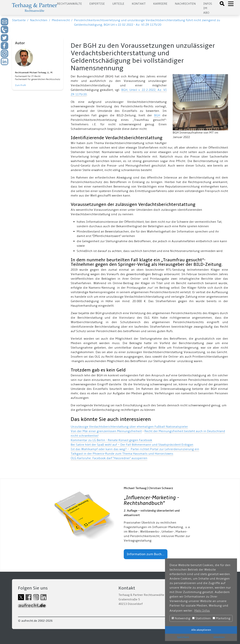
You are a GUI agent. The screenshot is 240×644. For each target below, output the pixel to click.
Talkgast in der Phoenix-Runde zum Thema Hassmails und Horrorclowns (122, 454)
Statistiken (201, 618)
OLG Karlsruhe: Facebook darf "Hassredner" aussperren (109, 458)
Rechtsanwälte (69, 4)
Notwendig (181, 618)
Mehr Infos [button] (202, 611)
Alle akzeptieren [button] (201, 630)
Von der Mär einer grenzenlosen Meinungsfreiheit (106, 431)
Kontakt (139, 4)
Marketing (222, 618)
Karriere (160, 4)
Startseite (19, 20)
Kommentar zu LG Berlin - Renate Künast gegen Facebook (111, 440)
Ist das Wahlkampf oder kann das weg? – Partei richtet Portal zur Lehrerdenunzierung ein (135, 449)
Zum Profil (20, 85)
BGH (157, 115)
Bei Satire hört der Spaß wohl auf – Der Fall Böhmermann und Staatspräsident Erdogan (132, 445)
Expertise (97, 4)
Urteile (118, 4)
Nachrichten (185, 4)
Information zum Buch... (146, 554)
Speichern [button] (183, 637)
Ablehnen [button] (219, 637)
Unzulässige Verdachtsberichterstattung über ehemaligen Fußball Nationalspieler (129, 427)
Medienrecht (61, 20)
